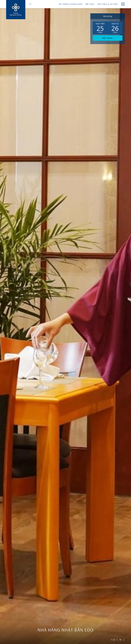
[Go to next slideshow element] (124, 640)
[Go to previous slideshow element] (117, 640)
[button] (100, 28)
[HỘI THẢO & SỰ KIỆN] (95, 4)
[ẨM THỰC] (77, 4)
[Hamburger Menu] (122, 4)
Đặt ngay (108, 38)
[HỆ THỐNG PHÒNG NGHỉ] (58, 4)
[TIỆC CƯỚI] (113, 4)
